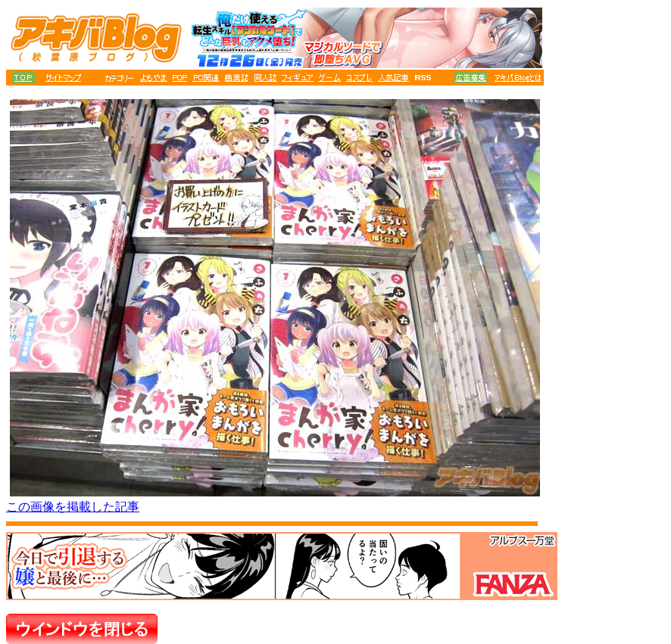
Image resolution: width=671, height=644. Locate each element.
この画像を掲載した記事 (73, 507)
